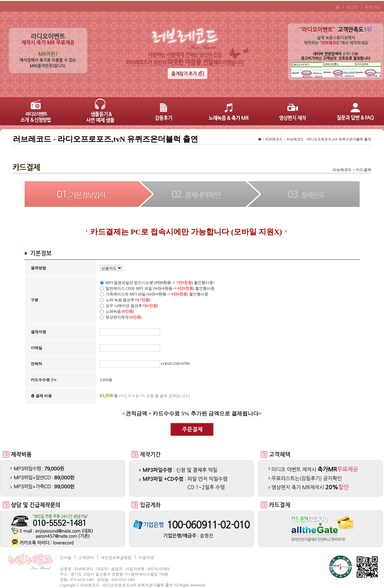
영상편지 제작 (288, 111)
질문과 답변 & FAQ (352, 111)
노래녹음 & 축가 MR (224, 111)
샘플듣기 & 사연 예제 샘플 (96, 111)
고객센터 (86, 558)
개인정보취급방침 (116, 558)
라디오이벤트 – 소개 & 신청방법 (32, 111)
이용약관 (146, 558)
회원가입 (373, 7)
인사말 (66, 558)
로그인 (352, 7)
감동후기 (160, 111)
